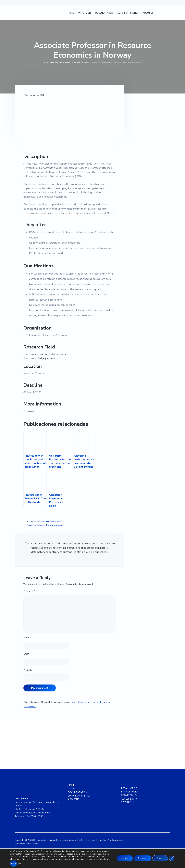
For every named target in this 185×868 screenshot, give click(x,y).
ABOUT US (73, 799)
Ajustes (160, 858)
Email (27, 654)
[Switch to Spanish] (159, 13)
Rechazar (143, 858)
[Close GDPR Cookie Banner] (172, 858)
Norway (50, 525)
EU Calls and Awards (60, 63)
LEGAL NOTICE (129, 788)
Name (27, 638)
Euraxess (76, 63)
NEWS (71, 789)
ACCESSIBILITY (129, 799)
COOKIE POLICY (129, 795)
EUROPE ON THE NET (79, 796)
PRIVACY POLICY (130, 792)
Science (86, 63)
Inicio (46, 63)
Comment (29, 591)
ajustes (13, 863)
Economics (31, 525)
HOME (71, 785)
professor (59, 525)
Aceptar (125, 858)
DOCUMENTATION (78, 792)
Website (28, 670)
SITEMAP (126, 802)
